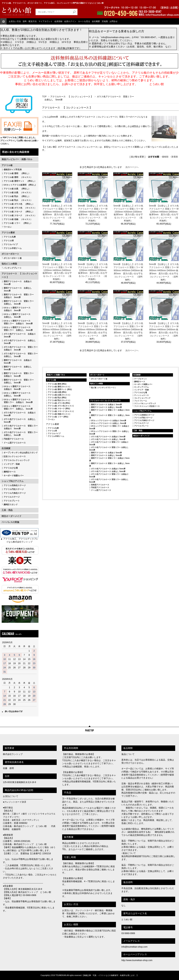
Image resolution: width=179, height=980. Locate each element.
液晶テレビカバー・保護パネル (17, 159)
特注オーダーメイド (11, 516)
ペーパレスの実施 (10, 522)
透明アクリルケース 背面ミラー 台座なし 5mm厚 (18, 381)
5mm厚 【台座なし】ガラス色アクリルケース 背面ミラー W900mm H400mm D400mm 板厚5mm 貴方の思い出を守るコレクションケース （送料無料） (164, 272)
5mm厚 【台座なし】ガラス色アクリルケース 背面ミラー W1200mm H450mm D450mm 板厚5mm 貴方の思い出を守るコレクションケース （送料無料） (164, 213)
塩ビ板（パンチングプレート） (104, 388)
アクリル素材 (8, 233)
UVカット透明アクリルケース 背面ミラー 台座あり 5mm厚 (17, 401)
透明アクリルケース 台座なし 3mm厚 (17, 289)
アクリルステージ (12, 497)
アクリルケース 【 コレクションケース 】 (19, 275)
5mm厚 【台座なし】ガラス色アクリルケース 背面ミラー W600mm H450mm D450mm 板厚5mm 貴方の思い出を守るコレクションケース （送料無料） (128, 331)
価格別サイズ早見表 (13, 169)
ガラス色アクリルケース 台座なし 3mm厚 (19, 342)
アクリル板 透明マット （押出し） (20, 181)
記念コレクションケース (15, 456)
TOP (44, 97)
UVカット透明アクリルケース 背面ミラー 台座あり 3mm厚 (17, 322)
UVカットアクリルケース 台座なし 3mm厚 (109, 423)
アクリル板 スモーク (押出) (59, 409)
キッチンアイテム (141, 387)
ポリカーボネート (10, 254)
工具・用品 (7, 510)
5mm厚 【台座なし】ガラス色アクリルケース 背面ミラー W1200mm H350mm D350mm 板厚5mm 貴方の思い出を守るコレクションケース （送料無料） (93, 272)
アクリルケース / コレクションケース (105, 401)
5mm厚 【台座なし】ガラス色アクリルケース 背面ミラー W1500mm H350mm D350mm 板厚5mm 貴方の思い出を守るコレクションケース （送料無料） (128, 213)
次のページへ (132, 167)
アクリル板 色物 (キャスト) (59, 414)
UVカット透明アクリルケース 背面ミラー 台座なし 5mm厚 (17, 407)
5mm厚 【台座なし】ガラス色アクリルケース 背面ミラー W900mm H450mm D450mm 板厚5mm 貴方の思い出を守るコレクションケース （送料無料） (128, 272)
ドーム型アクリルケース (15, 443)
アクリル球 (9, 241)
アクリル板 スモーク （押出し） (19, 212)
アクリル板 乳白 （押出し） (17, 196)
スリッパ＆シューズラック (145, 403)
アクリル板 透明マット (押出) (60, 389)
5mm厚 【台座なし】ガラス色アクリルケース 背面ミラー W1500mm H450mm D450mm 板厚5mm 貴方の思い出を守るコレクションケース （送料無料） (57, 213)
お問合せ (114, 21)
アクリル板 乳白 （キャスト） (18, 200)
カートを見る (84, 21)
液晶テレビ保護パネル (56, 375)
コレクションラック (142, 398)
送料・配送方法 (30, 21)
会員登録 (58, 21)
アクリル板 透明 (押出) (57, 384)
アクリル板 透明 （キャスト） (18, 177)
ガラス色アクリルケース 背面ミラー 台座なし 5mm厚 (20, 434)
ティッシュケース (141, 395)
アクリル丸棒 (10, 237)
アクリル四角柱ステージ (15, 485)
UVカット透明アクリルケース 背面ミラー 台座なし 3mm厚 (17, 329)
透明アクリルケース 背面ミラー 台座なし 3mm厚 (18, 302)
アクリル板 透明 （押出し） (17, 173)
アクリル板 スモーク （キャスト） (20, 215)
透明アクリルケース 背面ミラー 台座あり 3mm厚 (18, 296)
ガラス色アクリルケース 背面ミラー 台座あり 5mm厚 (20, 427)
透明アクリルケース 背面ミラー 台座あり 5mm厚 (18, 375)
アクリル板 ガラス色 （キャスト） (20, 208)
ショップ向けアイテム (13, 481)
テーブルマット (141, 379)
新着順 (175, 157)
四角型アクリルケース (100, 485)
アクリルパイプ (11, 244)
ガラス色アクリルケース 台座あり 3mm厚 (19, 335)
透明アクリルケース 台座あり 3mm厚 (17, 283)
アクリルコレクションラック (17, 460)
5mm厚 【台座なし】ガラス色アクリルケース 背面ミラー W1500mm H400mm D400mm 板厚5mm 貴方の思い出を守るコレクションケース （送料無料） (93, 213)
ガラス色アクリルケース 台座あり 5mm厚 (19, 414)
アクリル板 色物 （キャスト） (18, 219)
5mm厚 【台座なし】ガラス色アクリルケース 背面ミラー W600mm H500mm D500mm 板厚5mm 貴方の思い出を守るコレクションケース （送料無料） (93, 331)
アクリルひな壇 (11, 468)
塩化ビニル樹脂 (9, 264)
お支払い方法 (15, 21)
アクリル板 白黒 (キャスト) (59, 395)
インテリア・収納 (12, 464)
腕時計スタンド (11, 504)
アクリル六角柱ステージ (15, 493)
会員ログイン (70, 21)
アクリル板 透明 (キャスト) (59, 387)
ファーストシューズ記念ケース (147, 406)
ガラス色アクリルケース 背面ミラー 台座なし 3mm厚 (20, 355)
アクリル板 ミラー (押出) (58, 417)
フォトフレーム (141, 401)
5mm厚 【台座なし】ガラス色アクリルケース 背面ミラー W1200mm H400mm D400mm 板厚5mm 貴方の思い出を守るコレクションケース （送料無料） (57, 272)
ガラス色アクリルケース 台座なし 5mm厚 (19, 421)
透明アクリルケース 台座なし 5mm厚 (17, 368)
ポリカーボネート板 (13, 258)
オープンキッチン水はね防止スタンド (21, 453)
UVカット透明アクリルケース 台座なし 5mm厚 (16, 394)
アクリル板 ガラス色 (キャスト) (61, 406)
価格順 (165, 157)
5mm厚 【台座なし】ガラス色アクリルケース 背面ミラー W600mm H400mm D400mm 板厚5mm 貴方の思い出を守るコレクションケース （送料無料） (164, 331)
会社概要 (96, 21)
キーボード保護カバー (14, 476)
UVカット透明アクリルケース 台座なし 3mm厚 (16, 316)
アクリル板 (7, 165)
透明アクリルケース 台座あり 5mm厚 (17, 362)
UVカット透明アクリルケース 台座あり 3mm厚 (16, 309)
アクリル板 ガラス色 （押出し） (19, 204)
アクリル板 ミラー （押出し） (18, 223)
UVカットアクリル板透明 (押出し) (20, 185)
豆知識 (105, 21)
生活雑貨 (6, 448)
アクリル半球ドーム (13, 248)
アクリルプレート (12, 501)
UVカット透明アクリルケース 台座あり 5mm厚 (16, 388)
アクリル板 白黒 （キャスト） (18, 192)
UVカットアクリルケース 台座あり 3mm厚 (109, 421)
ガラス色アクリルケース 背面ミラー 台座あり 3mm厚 (20, 348)
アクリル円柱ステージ (14, 489)
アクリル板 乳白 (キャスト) (59, 400)
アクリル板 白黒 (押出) (57, 392)
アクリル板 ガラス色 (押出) (59, 403)
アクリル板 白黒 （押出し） (17, 189)
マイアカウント (45, 21)
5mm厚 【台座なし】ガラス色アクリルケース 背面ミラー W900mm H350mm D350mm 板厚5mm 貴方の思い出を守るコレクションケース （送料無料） (57, 331)
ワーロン (8, 227)
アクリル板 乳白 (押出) (57, 398)
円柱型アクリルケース (14, 439)
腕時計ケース (10, 472)
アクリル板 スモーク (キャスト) (61, 411)
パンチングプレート (13, 268)
